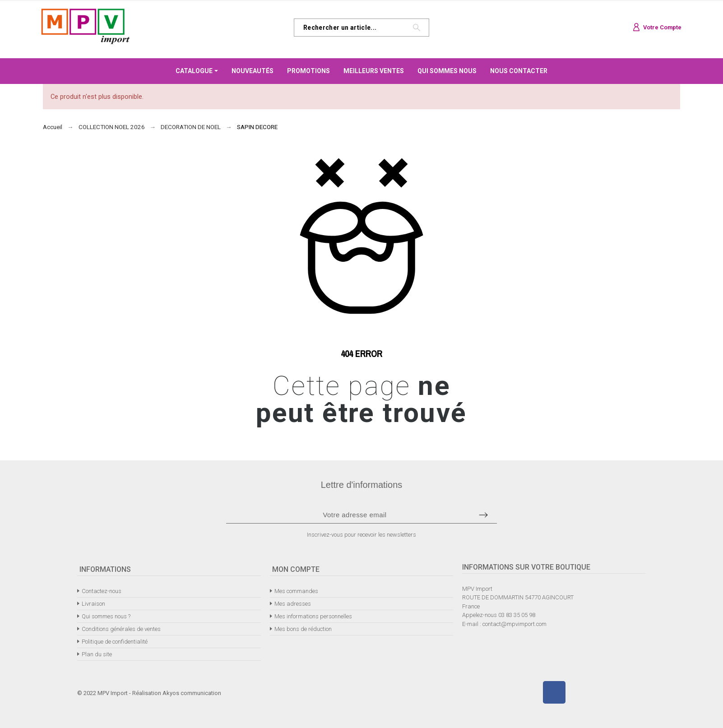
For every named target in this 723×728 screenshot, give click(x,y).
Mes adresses (293, 604)
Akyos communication (192, 693)
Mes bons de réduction (303, 629)
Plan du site (97, 654)
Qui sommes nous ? (106, 616)
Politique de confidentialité (115, 642)
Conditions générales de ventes (121, 629)
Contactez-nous (102, 591)
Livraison (93, 604)
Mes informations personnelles (313, 616)
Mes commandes (296, 591)
